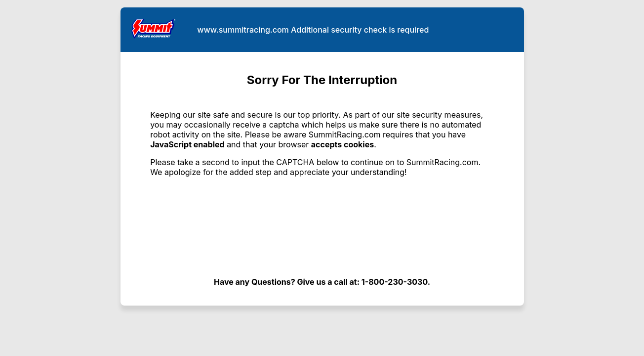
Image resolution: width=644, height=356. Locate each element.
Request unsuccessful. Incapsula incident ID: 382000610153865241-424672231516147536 (322, 178)
